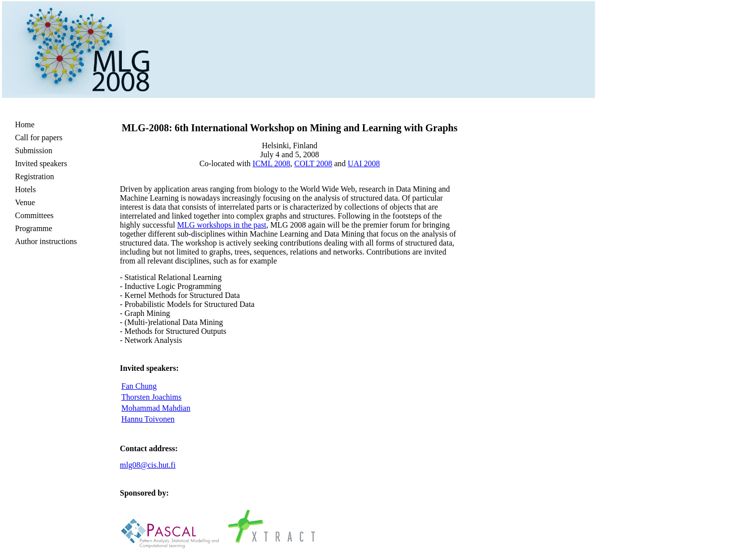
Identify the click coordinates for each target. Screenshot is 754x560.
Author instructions (46, 241)
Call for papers (39, 138)
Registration (34, 176)
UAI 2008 (364, 163)
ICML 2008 (271, 163)
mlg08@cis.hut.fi (148, 465)
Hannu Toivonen (148, 419)
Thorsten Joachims (151, 397)
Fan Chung (139, 386)
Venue (25, 202)
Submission (34, 150)
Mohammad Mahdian (156, 408)
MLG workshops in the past (222, 225)
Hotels (25, 189)
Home (25, 125)
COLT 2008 (313, 163)
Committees (34, 215)
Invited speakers (41, 163)
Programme (34, 228)
